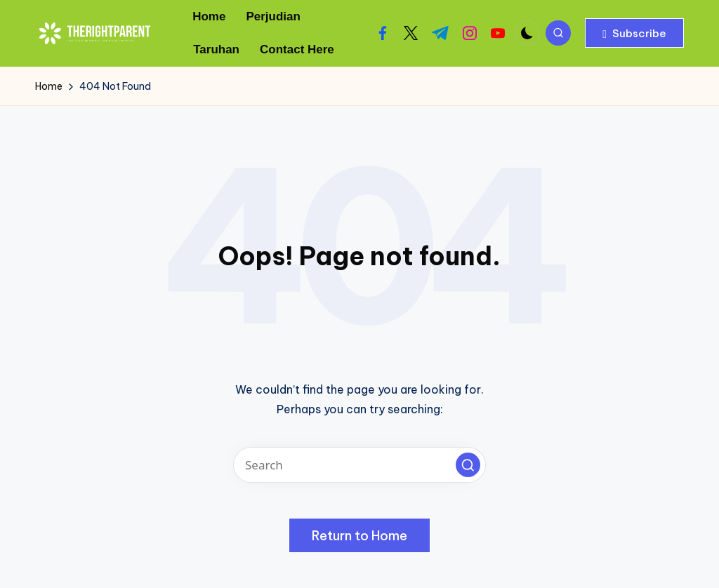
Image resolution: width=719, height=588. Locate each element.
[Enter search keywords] (359, 465)
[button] (634, 33)
